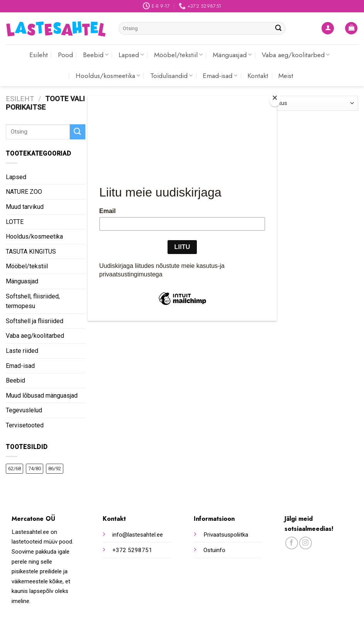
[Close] (275, 99)
